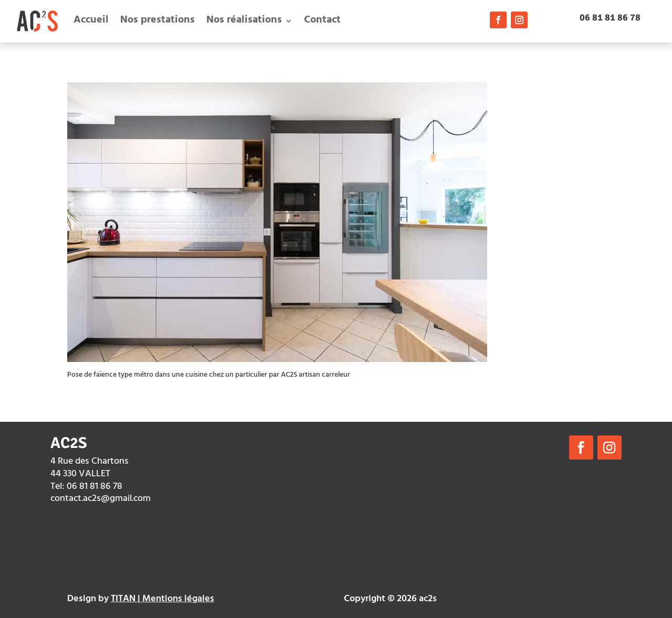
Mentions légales (178, 600)
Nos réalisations (244, 21)
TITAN (123, 600)
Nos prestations (157, 21)
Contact (322, 21)
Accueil (91, 21)
